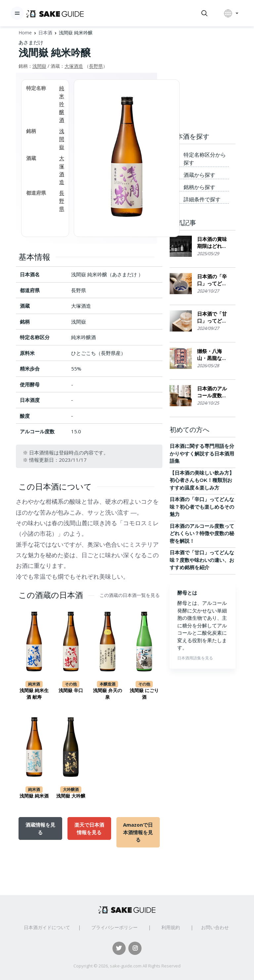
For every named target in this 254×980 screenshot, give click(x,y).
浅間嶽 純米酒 (34, 796)
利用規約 (171, 927)
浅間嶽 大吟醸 (71, 796)
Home (25, 33)
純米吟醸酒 (62, 104)
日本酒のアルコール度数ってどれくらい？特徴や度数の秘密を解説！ (212, 392)
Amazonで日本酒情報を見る (138, 832)
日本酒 (45, 33)
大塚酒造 (74, 66)
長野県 (96, 66)
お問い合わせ (215, 927)
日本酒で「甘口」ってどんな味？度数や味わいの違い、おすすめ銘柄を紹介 (212, 317)
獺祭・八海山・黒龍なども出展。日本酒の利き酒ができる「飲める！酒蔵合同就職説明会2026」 (212, 355)
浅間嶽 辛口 (71, 690)
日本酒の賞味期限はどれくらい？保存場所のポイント (212, 243)
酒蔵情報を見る (40, 828)
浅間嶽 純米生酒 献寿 (34, 694)
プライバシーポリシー (114, 927)
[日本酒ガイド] (55, 13)
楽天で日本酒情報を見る (89, 828)
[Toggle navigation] (17, 13)
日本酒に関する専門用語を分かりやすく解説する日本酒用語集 (202, 453)
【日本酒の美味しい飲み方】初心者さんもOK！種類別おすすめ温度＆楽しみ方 (202, 480)
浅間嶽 (39, 66)
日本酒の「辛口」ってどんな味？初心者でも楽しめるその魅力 (212, 280)
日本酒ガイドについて (47, 927)
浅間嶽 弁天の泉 (107, 694)
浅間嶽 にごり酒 (144, 694)
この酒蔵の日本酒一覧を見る (130, 595)
